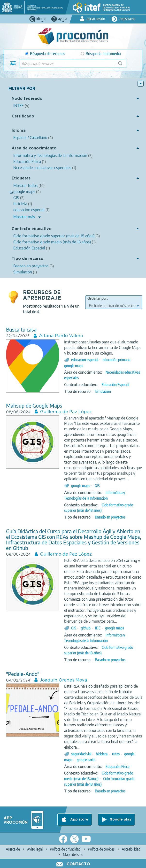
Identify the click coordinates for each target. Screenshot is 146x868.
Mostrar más (24, 217)
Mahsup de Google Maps (34, 406)
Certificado (23, 116)
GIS (97, 486)
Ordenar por (97, 298)
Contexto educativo (32, 229)
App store (79, 820)
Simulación (103, 391)
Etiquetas (21, 178)
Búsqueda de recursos (45, 54)
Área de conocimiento (34, 148)
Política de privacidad (65, 849)
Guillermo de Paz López (66, 412)
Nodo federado (27, 99)
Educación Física (117, 767)
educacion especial (85, 360)
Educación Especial (115, 385)
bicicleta (102, 754)
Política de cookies (101, 849)
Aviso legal (35, 849)
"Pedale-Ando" (23, 674)
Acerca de (13, 849)
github (86, 628)
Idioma (19, 131)
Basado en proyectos (110, 517)
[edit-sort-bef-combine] (114, 306)
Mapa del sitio (73, 854)
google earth (86, 760)
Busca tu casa (21, 329)
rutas (116, 754)
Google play (120, 820)
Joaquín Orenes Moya (63, 680)
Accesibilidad (131, 849)
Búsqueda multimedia (101, 54)
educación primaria (116, 360)
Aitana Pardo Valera (61, 336)
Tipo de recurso (27, 259)
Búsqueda (123, 65)
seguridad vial (81, 754)
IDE (98, 628)
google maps (74, 366)
